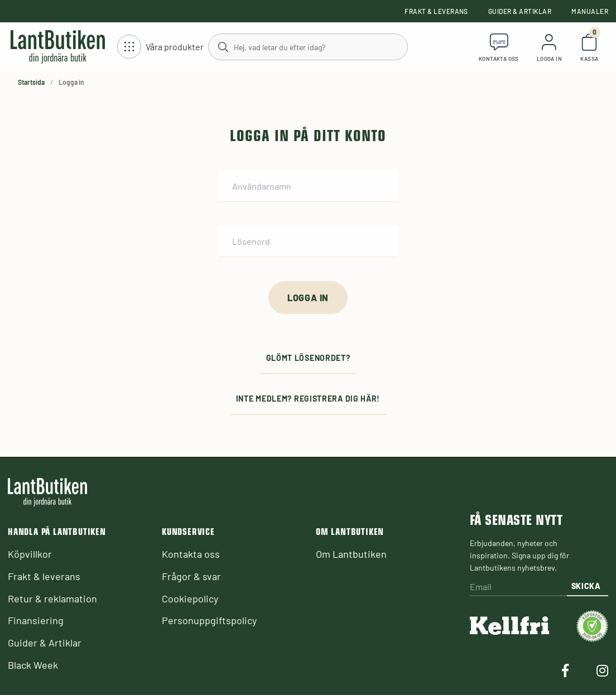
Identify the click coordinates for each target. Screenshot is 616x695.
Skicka (586, 586)
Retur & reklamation (52, 599)
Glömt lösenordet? (308, 358)
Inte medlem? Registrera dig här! (308, 399)
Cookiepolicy (190, 599)
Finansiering (36, 620)
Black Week (33, 665)
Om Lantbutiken (351, 554)
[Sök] (308, 46)
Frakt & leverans (436, 11)
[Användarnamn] (308, 186)
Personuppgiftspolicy (209, 620)
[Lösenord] (308, 242)
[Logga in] (308, 298)
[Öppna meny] (160, 47)
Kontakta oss (191, 554)
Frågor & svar (191, 576)
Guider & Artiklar (520, 11)
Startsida (31, 82)
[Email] (518, 588)
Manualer (590, 11)
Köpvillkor (30, 554)
